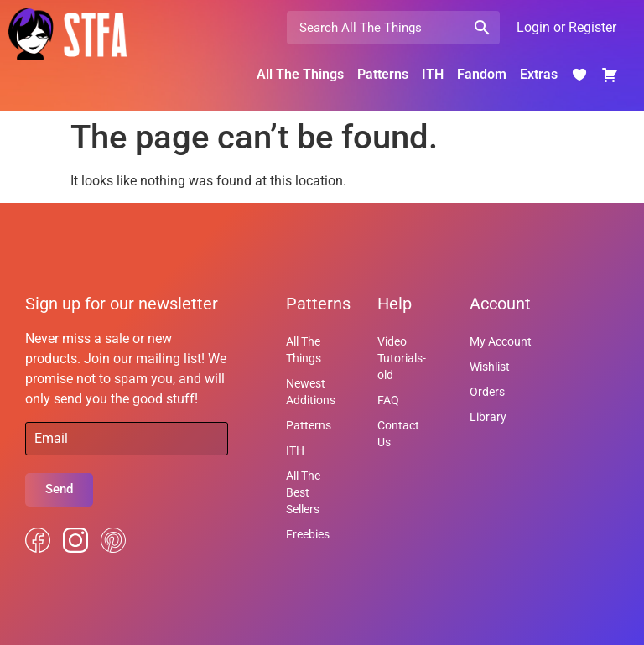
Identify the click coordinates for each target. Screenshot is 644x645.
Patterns (383, 74)
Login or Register (566, 27)
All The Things (300, 74)
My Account (501, 341)
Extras (539, 74)
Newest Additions (311, 392)
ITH (433, 74)
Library (488, 417)
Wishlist (490, 367)
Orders (487, 392)
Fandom (482, 74)
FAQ (388, 400)
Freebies (308, 534)
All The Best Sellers (303, 492)
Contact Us (398, 434)
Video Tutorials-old (402, 358)
